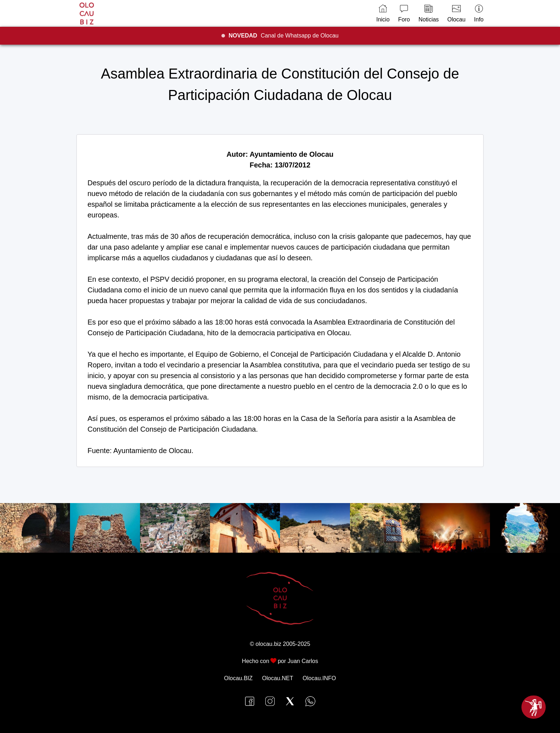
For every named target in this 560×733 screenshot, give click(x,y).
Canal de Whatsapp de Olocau (284, 36)
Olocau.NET (278, 678)
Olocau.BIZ (238, 678)
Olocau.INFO (319, 678)
